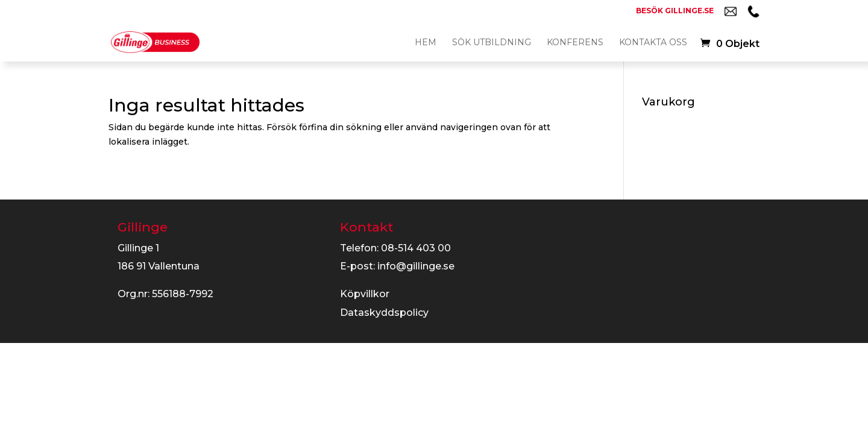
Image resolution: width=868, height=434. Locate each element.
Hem (426, 43)
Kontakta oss (653, 43)
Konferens (575, 43)
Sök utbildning (492, 43)
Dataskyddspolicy (384, 313)
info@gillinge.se (416, 266)
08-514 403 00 (416, 248)
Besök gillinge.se (675, 11)
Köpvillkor (365, 294)
